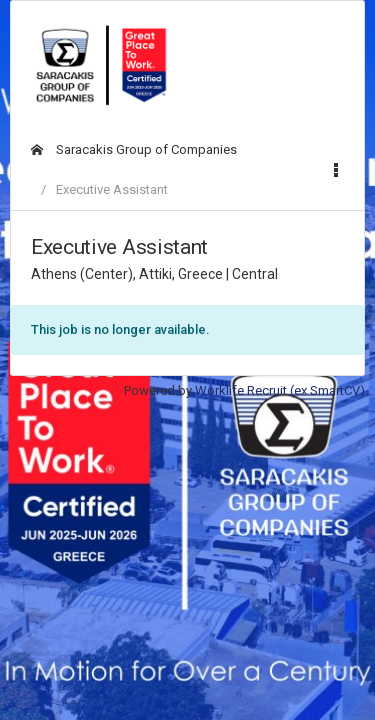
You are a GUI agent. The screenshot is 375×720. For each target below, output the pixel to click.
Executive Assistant (112, 189)
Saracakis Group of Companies (134, 149)
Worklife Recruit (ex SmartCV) (280, 390)
